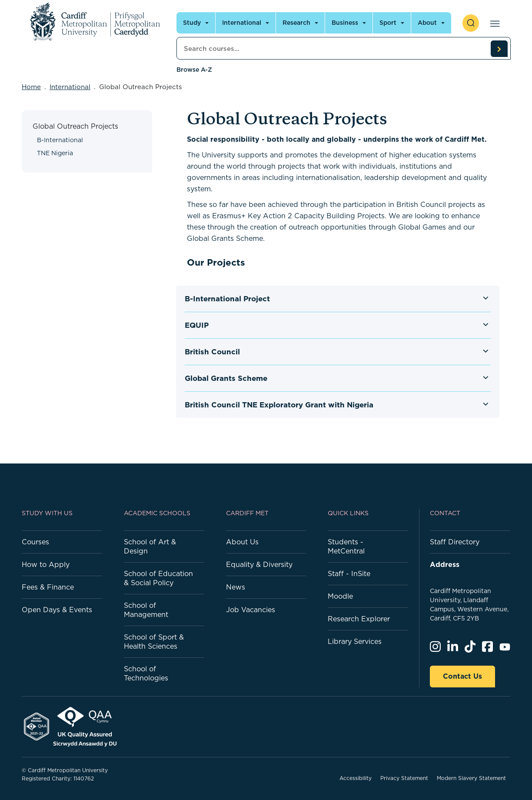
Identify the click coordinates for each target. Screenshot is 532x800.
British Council (212, 352)
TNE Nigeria (55, 153)
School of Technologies (146, 673)
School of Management (146, 610)
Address (445, 564)
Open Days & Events (57, 610)
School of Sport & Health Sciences (154, 642)
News (236, 587)
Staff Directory (455, 542)
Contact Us (462, 676)
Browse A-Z (194, 70)
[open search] (471, 23)
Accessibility (356, 778)
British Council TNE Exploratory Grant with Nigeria (279, 405)
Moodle (340, 596)
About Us (242, 542)
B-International (60, 140)
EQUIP (197, 325)
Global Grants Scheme (226, 378)
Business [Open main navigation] (345, 23)
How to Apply (46, 564)
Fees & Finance (48, 587)
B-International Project (227, 299)
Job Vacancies (251, 610)
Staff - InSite (349, 573)
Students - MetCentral (346, 546)
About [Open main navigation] (427, 23)
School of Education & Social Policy (158, 578)
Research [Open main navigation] (296, 23)
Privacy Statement (404, 778)
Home (31, 87)
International (70, 87)
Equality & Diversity (259, 564)
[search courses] (499, 49)
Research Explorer (359, 619)
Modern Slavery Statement (471, 778)
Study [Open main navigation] (192, 23)
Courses (35, 542)
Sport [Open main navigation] (388, 23)
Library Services (355, 641)
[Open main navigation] (493, 23)
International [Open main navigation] (242, 23)
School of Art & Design (150, 546)
